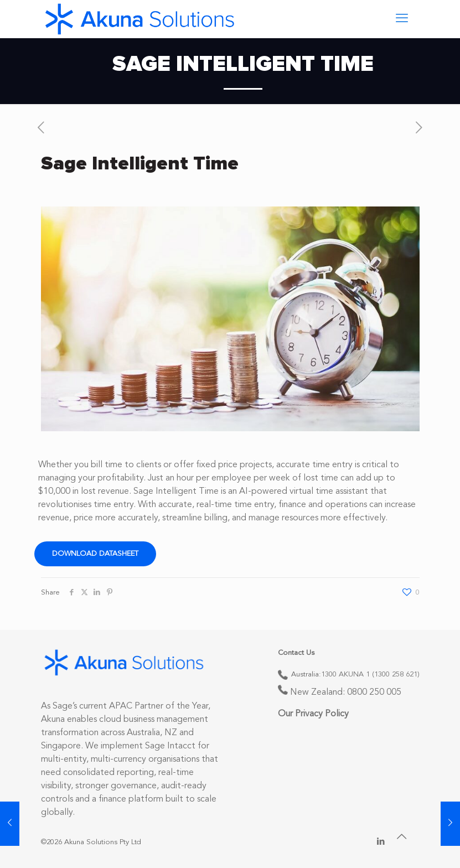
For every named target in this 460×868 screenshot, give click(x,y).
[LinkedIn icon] (381, 842)
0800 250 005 (374, 693)
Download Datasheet (95, 554)
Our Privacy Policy (313, 714)
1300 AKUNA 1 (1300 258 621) (370, 675)
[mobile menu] (402, 19)
